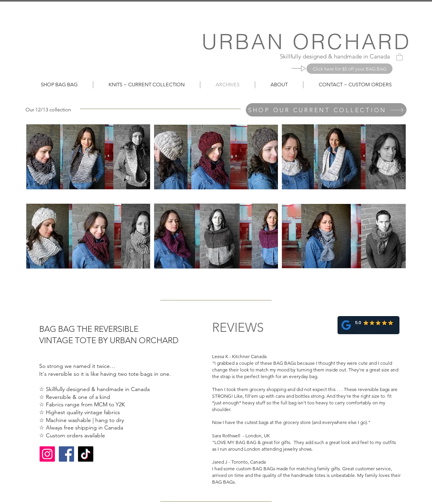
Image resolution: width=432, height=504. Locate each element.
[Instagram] (47, 454)
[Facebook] (66, 454)
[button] (399, 57)
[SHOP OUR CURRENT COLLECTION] (326, 110)
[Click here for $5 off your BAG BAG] (349, 69)
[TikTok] (86, 454)
